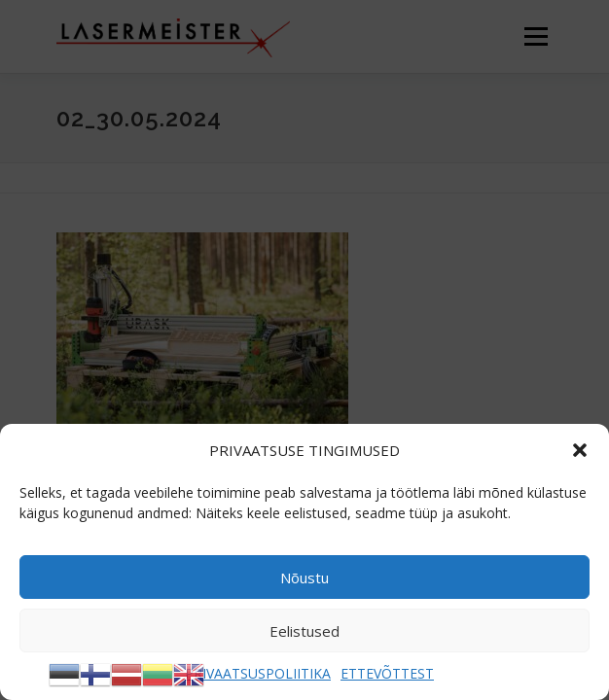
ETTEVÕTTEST (387, 673)
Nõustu (304, 577)
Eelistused (304, 631)
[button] (580, 450)
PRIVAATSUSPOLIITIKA (258, 673)
